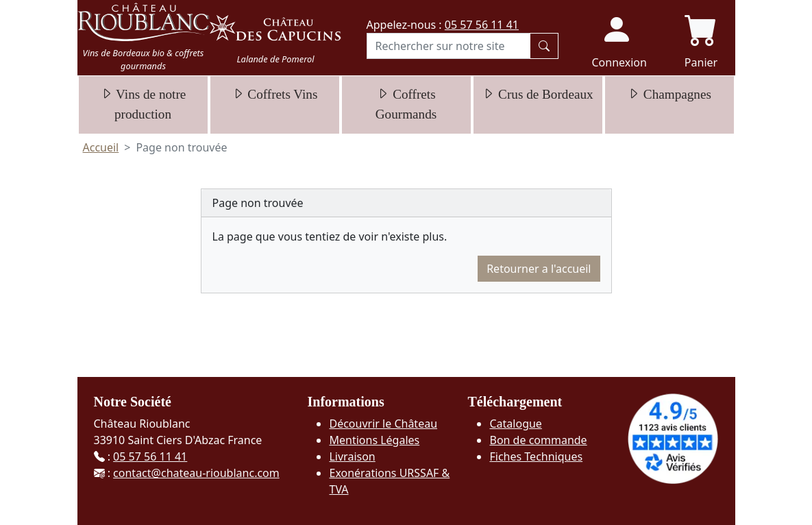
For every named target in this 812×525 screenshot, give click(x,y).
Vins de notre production (143, 104)
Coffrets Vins (275, 94)
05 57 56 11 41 (482, 25)
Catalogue (515, 424)
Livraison (352, 456)
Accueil (101, 147)
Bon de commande (538, 440)
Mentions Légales (374, 440)
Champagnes (669, 94)
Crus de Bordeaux (537, 94)
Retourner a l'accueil (539, 269)
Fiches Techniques (536, 456)
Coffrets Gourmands (406, 104)
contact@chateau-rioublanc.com (196, 473)
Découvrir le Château (383, 424)
